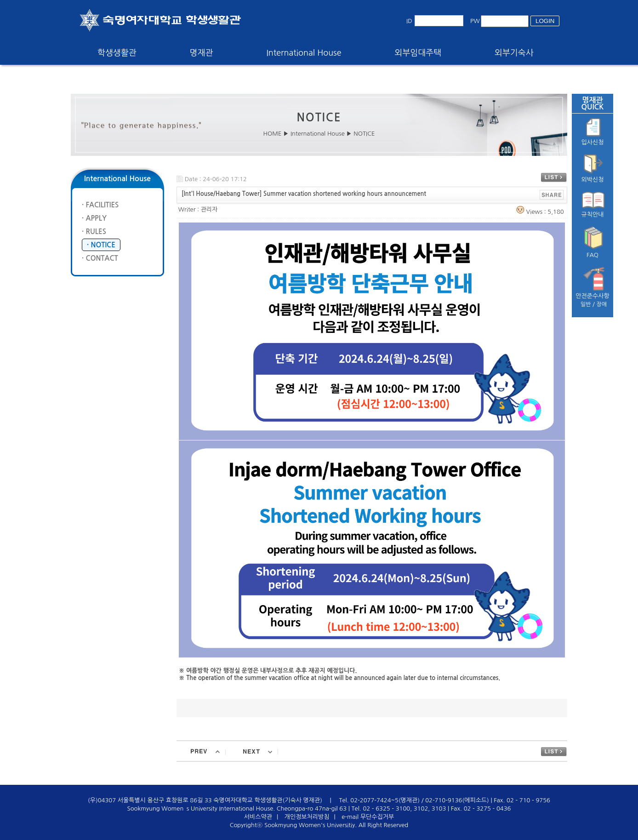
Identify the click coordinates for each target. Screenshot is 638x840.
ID (409, 21)
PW (475, 21)
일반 (586, 304)
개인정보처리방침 (307, 817)
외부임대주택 (418, 53)
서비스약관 (258, 817)
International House (304, 53)
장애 (602, 304)
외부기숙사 (514, 53)
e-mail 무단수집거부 (368, 817)
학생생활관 (117, 53)
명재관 (202, 53)
